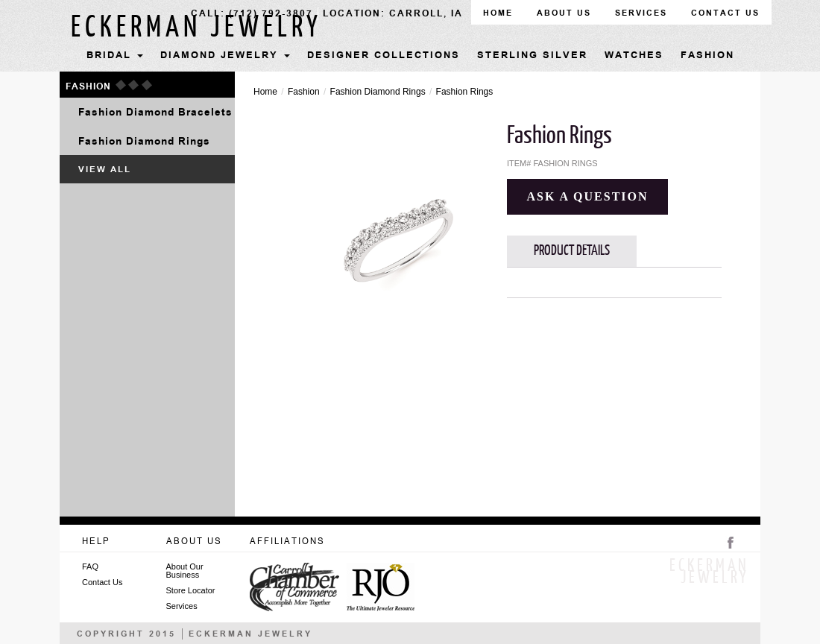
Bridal (115, 56)
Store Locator (191, 591)
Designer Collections (384, 56)
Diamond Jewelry (225, 56)
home (498, 13)
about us (564, 13)
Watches (634, 56)
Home (265, 92)
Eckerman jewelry (196, 28)
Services (641, 13)
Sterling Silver (532, 56)
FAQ (90, 567)
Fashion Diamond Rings (144, 142)
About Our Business (185, 571)
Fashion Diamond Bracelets (155, 114)
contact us (725, 13)
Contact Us (102, 583)
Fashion (707, 56)
